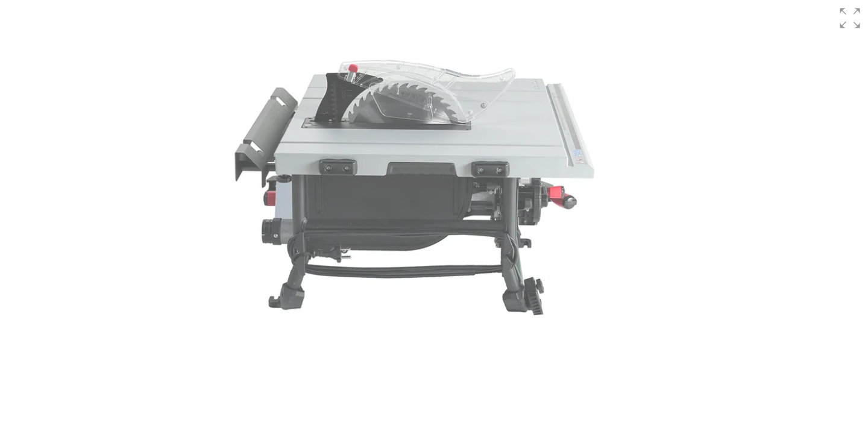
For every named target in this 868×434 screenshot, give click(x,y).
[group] (434, 217)
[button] (850, 18)
